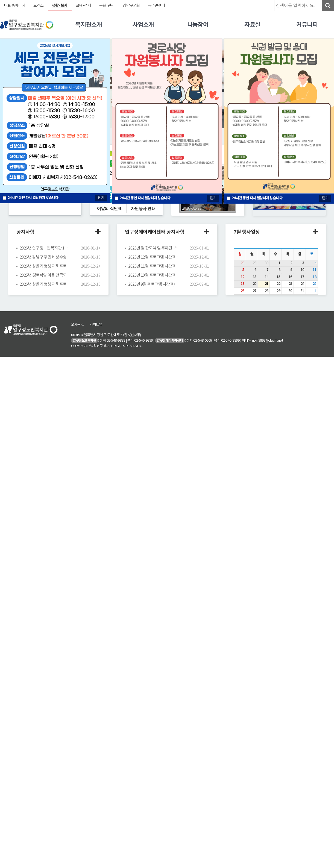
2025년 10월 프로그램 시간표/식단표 (154, 275)
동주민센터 (157, 5)
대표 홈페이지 (15, 5)
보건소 (39, 5)
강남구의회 (132, 5)
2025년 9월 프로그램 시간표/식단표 (154, 284)
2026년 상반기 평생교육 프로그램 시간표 (46, 284)
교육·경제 (84, 5)
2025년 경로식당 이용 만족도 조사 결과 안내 (46, 275)
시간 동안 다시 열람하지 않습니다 (145, 198)
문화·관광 (107, 5)
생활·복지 (60, 5)
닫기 (213, 198)
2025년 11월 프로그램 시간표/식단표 (154, 266)
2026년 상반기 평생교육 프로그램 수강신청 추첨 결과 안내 (46, 266)
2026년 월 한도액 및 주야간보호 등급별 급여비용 (154, 248)
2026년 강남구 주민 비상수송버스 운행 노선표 (46, 257)
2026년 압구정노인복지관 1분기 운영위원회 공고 (46, 248)
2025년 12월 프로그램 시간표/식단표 (154, 257)
